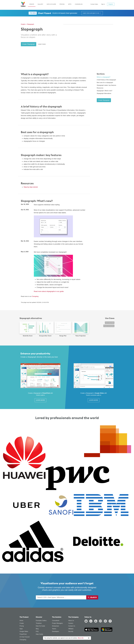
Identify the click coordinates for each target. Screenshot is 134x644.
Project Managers (57, 623)
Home (21, 621)
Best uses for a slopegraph (105, 83)
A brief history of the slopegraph (106, 80)
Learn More (40, 400)
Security (71, 631)
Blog (37, 629)
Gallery (40, 4)
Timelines (39, 623)
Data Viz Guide (51, 4)
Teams (54, 629)
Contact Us (72, 626)
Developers (56, 631)
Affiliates (71, 629)
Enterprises (56, 626)
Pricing (62, 4)
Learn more (42, 44)
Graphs (23, 24)
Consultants (56, 621)
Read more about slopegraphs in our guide (49, 291)
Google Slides (24, 631)
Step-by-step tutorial (31, 187)
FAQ (37, 631)
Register (111, 4)
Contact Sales (94, 4)
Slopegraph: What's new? (105, 91)
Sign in (103, 4)
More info (81, 638)
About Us (71, 621)
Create (32, 4)
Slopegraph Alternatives (104, 93)
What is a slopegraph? (104, 77)
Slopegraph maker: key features (106, 85)
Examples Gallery (41, 621)
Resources (100, 88)
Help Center (39, 634)
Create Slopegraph (29, 44)
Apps (70, 4)
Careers (71, 623)
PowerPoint (23, 634)
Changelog (79, 4)
